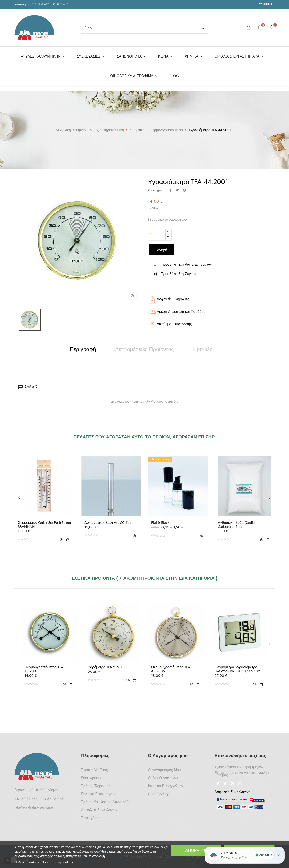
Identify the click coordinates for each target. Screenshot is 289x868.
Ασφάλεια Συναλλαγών (99, 809)
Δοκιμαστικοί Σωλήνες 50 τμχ (108, 521)
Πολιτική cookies (27, 862)
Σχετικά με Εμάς (94, 769)
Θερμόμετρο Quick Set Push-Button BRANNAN (44, 523)
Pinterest (185, 189)
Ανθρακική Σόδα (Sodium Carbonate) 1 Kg (238, 523)
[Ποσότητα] (157, 233)
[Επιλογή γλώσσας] (267, 4)
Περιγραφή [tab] (83, 348)
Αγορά (162, 249)
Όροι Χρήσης (92, 777)
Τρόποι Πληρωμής (96, 785)
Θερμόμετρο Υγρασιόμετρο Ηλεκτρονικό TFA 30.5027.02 (237, 668)
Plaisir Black (160, 521)
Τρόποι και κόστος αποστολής (106, 801)
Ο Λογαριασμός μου (164, 769)
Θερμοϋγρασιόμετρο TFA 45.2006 (44, 668)
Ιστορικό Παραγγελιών (165, 785)
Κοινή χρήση (170, 189)
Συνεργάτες (90, 817)
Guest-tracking (159, 793)
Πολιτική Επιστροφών (98, 793)
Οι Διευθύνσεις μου (164, 777)
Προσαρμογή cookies (57, 862)
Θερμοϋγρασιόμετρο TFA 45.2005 (171, 668)
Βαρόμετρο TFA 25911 (105, 666)
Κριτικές (203, 348)
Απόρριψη (196, 850)
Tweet (177, 189)
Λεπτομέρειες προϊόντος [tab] (144, 348)
